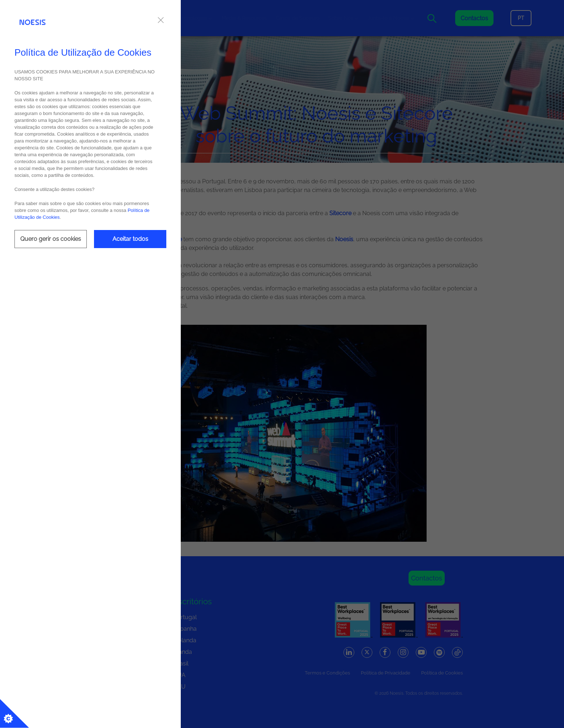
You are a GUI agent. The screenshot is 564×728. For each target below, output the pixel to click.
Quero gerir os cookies (51, 239)
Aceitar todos (130, 239)
